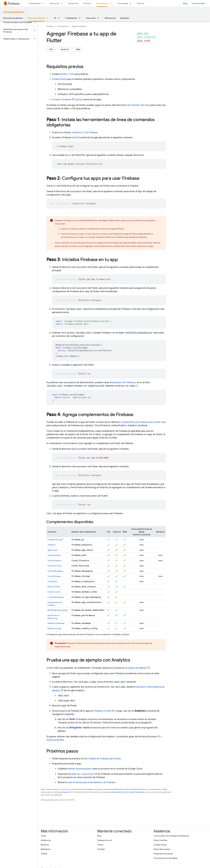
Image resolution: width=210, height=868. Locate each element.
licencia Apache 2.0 (65, 792)
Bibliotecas (46, 849)
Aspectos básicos (79, 26)
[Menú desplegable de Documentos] (111, 3)
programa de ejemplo (136, 668)
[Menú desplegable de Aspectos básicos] (48, 18)
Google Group (160, 845)
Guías (43, 836)
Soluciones (73, 3)
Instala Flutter (59, 79)
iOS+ (51, 49)
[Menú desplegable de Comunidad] (131, 3)
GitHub (44, 854)
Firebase (50, 26)
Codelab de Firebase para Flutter (104, 759)
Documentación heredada (165, 858)
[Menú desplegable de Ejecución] (62, 3)
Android (65, 49)
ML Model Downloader (58, 610)
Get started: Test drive (138, 105)
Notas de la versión (162, 849)
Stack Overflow (160, 840)
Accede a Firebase (62, 100)
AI (55, 18)
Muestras (45, 845)
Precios (87, 3)
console (102, 711)
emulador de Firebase (123, 382)
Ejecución (54, 3)
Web (78, 49)
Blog (185, 3)
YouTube (101, 849)
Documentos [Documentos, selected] (102, 3)
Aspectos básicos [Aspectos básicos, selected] (36, 18)
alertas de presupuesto (80, 769)
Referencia (110, 18)
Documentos (63, 26)
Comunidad (123, 3)
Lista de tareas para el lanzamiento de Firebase (91, 782)
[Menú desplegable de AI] (59, 18)
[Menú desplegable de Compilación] (44, 3)
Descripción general (13, 18)
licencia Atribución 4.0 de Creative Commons (127, 789)
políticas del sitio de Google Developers (128, 792)
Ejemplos (125, 18)
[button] (17, 22)
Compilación (35, 3)
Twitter (100, 845)
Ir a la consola (198, 3)
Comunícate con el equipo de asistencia (171, 836)
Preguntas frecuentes (163, 854)
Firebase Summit (105, 840)
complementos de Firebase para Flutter (140, 422)
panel (82, 774)
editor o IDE (68, 74)
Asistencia (142, 3)
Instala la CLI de (85, 133)
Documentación (14, 12)
